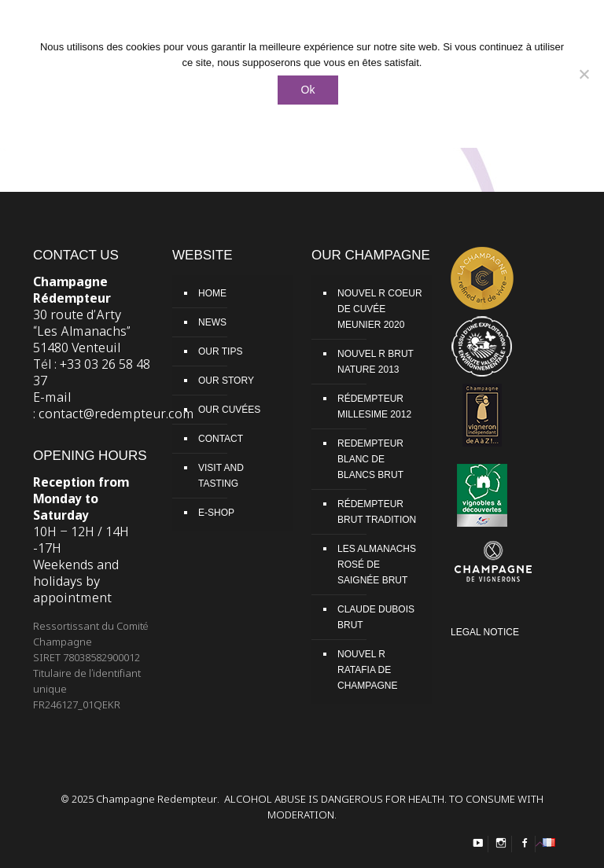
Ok (308, 90)
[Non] (584, 74)
